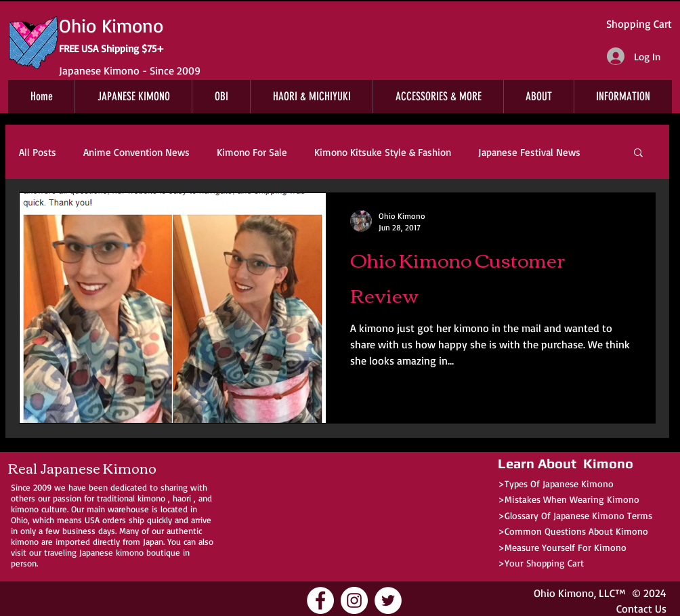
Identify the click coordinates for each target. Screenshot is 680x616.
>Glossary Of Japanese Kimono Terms (575, 515)
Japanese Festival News (529, 152)
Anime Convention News (136, 152)
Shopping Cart (639, 24)
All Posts (38, 152)
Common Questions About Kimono (576, 531)
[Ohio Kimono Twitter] (388, 600)
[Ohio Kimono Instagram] (354, 600)
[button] (638, 153)
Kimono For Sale (252, 152)
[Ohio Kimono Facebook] (320, 600)
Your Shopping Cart (544, 563)
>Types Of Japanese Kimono (556, 484)
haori (182, 498)
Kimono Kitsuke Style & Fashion (383, 152)
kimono (151, 498)
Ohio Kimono (564, 593)
